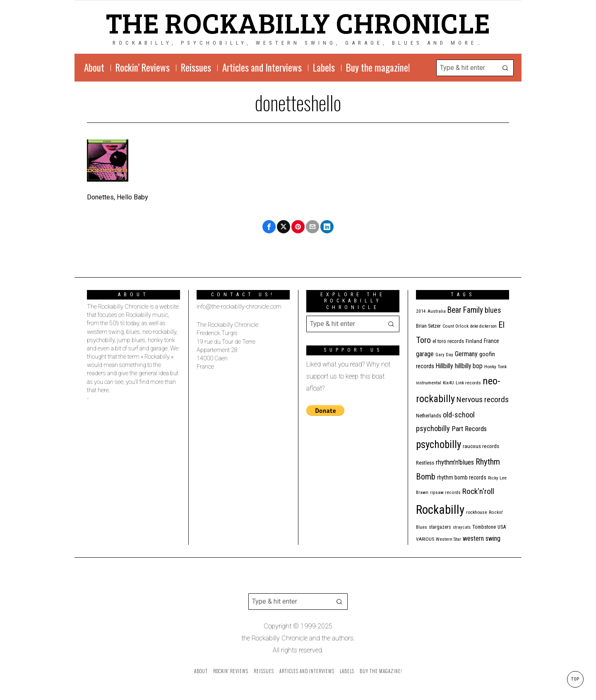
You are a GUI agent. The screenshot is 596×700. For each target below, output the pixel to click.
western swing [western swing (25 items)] (482, 538)
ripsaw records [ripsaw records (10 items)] (445, 493)
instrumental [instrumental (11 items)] (429, 383)
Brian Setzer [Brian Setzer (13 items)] (428, 326)
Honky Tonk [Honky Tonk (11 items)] (495, 367)
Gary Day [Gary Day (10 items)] (444, 355)
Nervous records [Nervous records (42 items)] (483, 399)
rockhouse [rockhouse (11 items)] (477, 512)
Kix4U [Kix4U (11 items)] (448, 383)
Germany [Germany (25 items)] (466, 354)
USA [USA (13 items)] (502, 527)
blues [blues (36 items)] (493, 310)
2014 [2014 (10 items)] (421, 311)
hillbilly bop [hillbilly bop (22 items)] (469, 366)
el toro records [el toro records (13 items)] (448, 341)
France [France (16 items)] (491, 341)
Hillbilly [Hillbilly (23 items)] (445, 366)
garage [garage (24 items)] (425, 354)
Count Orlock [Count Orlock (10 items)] (455, 326)
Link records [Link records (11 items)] (468, 383)
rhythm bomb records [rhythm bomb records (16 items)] (462, 477)
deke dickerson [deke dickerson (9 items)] (483, 326)
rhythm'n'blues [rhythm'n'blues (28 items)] (455, 462)
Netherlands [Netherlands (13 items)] (429, 416)
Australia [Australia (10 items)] (437, 311)
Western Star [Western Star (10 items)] (448, 539)
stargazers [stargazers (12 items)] (440, 527)
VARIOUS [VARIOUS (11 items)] (425, 539)
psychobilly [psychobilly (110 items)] (439, 445)
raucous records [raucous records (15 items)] (481, 446)
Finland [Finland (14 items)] (474, 341)
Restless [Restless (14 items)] (425, 463)
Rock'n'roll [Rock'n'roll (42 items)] (478, 491)
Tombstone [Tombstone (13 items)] (484, 527)
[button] (505, 68)
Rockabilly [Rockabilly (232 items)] (440, 510)
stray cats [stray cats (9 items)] (462, 527)
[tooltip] (269, 227)
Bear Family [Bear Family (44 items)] (465, 310)
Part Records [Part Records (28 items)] (469, 429)
